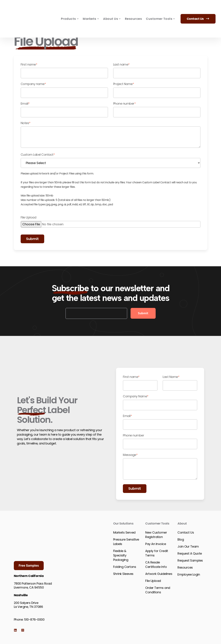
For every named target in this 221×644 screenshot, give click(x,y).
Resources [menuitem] (133, 9)
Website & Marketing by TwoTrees (140, 634)
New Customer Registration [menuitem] (156, 535)
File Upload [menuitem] (153, 581)
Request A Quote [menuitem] (190, 553)
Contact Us (198, 9)
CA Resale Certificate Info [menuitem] (156, 565)
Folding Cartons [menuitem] (125, 567)
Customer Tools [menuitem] (161, 9)
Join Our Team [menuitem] (188, 546)
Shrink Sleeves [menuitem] (123, 574)
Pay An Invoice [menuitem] (156, 544)
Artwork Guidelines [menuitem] (159, 574)
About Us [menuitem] (112, 9)
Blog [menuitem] (181, 539)
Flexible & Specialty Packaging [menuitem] (121, 555)
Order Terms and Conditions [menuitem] (158, 590)
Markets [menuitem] (91, 9)
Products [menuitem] (70, 9)
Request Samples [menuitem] (190, 560)
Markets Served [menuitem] (124, 532)
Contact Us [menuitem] (186, 532)
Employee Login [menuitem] (189, 574)
